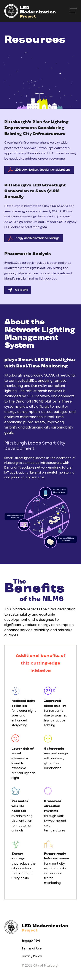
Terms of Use (32, 948)
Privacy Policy (32, 956)
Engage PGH (31, 941)
